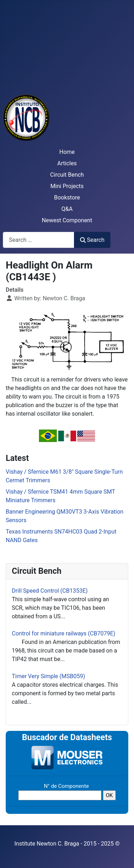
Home (67, 152)
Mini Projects (67, 186)
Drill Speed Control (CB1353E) (50, 591)
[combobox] (39, 240)
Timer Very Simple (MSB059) (48, 676)
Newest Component (67, 220)
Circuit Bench (67, 175)
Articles (67, 163)
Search (92, 240)
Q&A (67, 209)
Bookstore (67, 197)
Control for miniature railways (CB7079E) (64, 633)
